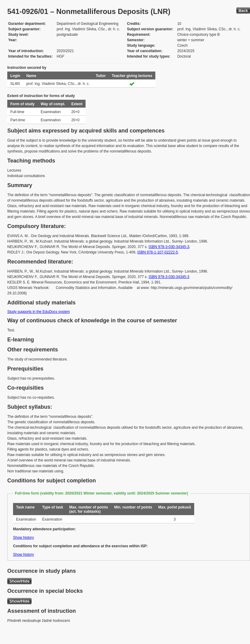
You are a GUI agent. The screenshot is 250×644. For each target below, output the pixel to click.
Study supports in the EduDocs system (39, 312)
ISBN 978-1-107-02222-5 (157, 252)
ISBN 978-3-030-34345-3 (169, 247)
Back (243, 10)
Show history (24, 538)
